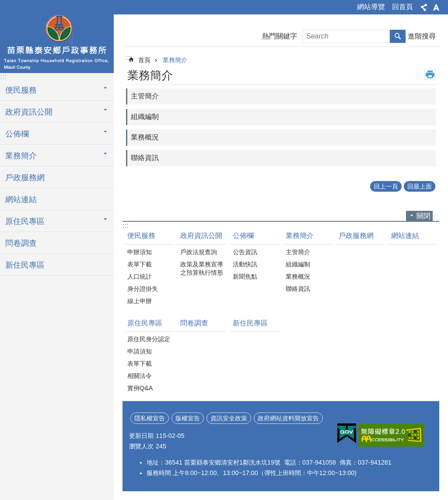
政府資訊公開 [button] (29, 112)
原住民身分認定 (149, 339)
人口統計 (140, 276)
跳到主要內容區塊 (5, 5)
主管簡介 (145, 96)
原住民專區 (145, 323)
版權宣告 (188, 418)
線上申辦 (140, 301)
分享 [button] (424, 7)
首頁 (144, 60)
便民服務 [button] (21, 90)
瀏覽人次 (141, 446)
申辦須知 (140, 252)
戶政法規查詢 (199, 252)
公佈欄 (243, 236)
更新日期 (141, 436)
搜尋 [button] (398, 36)
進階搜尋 (422, 36)
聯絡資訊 (145, 158)
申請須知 (140, 351)
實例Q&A (140, 388)
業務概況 (145, 137)
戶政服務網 (25, 178)
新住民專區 (25, 265)
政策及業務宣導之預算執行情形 (202, 268)
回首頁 (402, 7)
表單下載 (140, 264)
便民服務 (141, 236)
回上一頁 (386, 186)
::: (9, 5)
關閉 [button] (423, 216)
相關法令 (140, 376)
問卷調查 (21, 243)
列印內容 (430, 74)
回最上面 (420, 186)
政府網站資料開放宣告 (288, 418)
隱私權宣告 (150, 418)
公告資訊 (245, 252)
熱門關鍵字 (280, 36)
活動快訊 (245, 264)
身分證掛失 (143, 289)
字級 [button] (436, 7)
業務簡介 (175, 60)
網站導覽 (371, 7)
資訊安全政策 (229, 418)
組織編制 (145, 117)
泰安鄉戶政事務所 (57, 42)
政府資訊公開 (201, 236)
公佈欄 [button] (17, 134)
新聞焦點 (245, 276)
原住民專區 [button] (25, 221)
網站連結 (21, 199)
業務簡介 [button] (21, 156)
